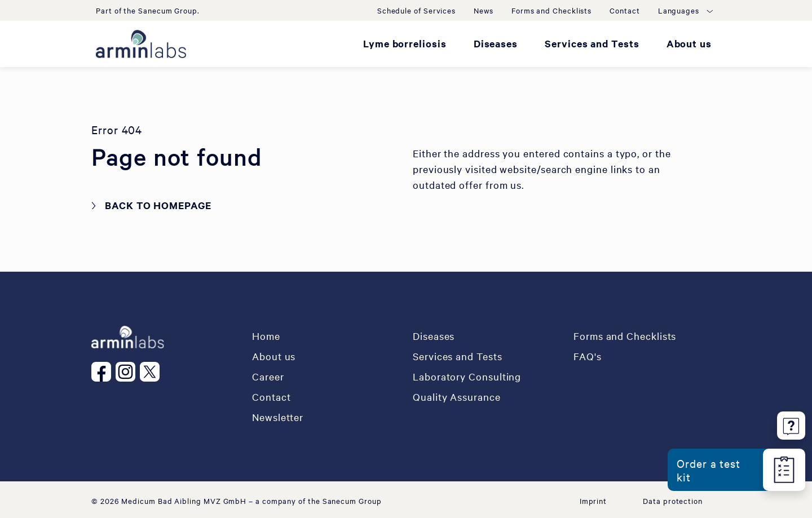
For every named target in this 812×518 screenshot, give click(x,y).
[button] (685, 10)
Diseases (496, 43)
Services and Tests (592, 43)
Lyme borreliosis (405, 43)
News (484, 10)
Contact (625, 10)
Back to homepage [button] (158, 205)
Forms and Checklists (551, 10)
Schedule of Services (416, 10)
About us (689, 43)
